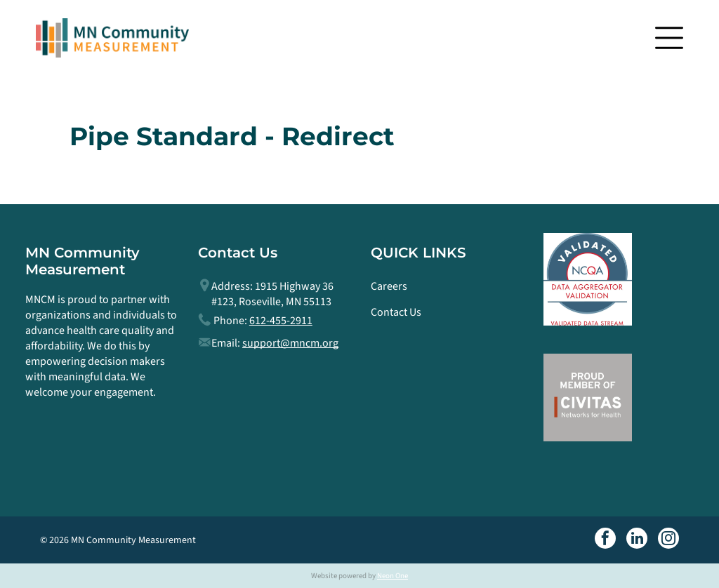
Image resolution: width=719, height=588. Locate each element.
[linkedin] (637, 540)
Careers (389, 286)
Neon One (393, 576)
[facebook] (605, 540)
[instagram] (668, 540)
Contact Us (396, 312)
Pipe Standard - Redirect (232, 136)
